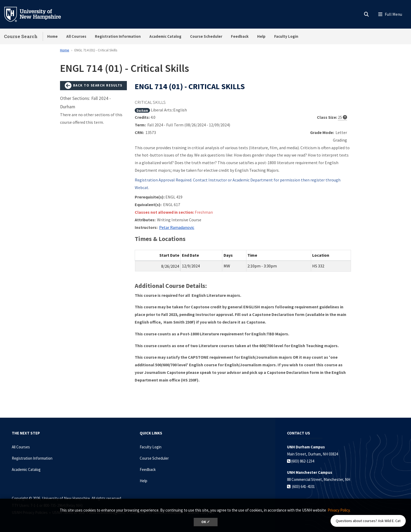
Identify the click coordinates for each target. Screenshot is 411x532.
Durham (142, 110)
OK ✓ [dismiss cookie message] (206, 522)
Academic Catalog (165, 36)
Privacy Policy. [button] (339, 510)
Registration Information (118, 36)
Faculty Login (286, 36)
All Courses (76, 36)
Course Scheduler (206, 36)
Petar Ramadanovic (177, 227)
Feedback (240, 36)
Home (52, 36)
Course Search (21, 36)
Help (261, 36)
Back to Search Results (94, 86)
